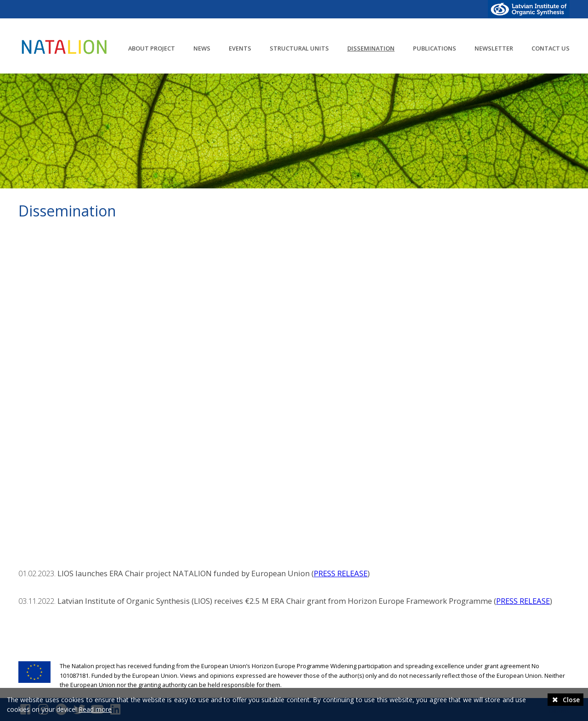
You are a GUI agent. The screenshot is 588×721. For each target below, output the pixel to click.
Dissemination (371, 48)
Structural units (299, 48)
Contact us (551, 48)
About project (152, 48)
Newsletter (494, 48)
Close (565, 700)
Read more (95, 709)
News (202, 48)
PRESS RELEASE (341, 573)
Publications (435, 48)
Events (240, 48)
